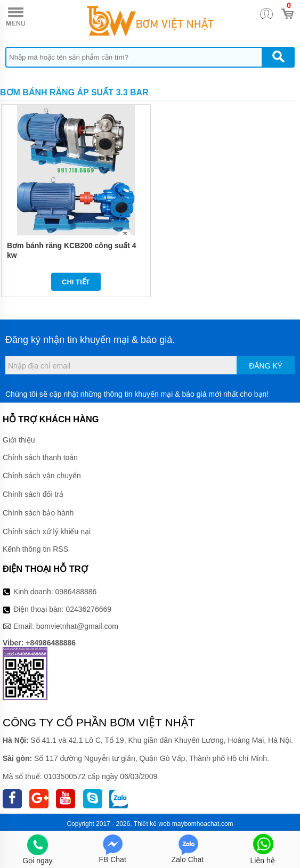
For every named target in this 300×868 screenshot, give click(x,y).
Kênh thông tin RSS (35, 549)
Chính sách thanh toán (40, 457)
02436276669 (88, 609)
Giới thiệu (19, 440)
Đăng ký (266, 366)
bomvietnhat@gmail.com (77, 626)
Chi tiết (76, 282)
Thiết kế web (152, 824)
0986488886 (76, 592)
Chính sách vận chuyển (42, 476)
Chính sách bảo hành (38, 513)
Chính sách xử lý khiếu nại (47, 531)
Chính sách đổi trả (33, 494)
